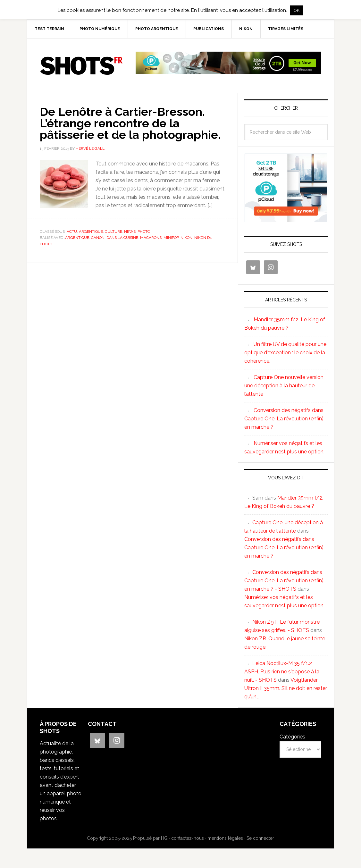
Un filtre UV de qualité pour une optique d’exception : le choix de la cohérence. (285, 353)
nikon (186, 238)
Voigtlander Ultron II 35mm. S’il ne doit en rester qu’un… (286, 688)
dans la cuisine (122, 238)
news (130, 232)
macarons (151, 238)
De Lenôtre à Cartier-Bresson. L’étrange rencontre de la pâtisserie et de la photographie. (130, 123)
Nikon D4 (203, 238)
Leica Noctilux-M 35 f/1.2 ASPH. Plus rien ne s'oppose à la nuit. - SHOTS (282, 672)
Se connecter (260, 838)
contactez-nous (188, 838)
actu (72, 232)
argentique (91, 232)
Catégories (292, 737)
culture (113, 232)
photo (144, 232)
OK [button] (297, 10)
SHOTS (81, 66)
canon (98, 238)
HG (164, 838)
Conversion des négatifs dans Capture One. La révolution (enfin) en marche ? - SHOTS (284, 581)
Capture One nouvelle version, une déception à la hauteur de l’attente (284, 386)
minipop (171, 238)
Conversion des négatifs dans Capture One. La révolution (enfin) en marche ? (284, 419)
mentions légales (225, 838)
